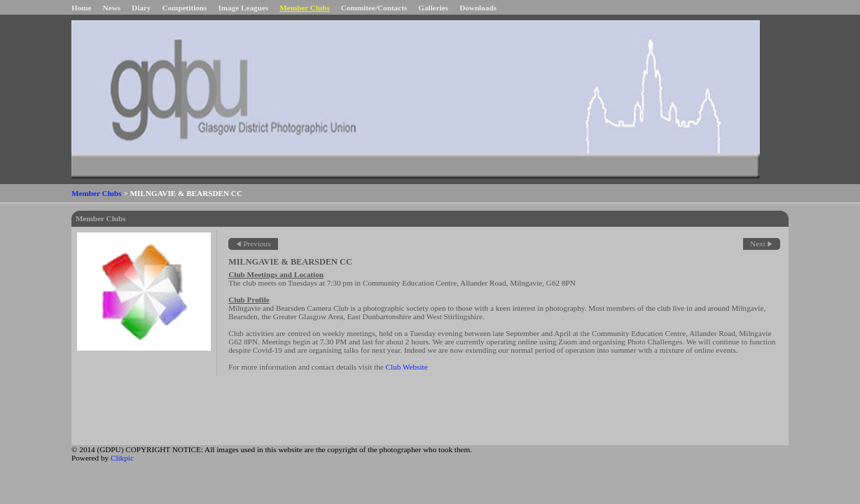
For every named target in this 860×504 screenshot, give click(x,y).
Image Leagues (243, 8)
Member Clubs (305, 8)
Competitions (184, 8)
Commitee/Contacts (374, 8)
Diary (141, 8)
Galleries (433, 8)
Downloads (478, 8)
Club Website (407, 367)
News (112, 8)
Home (82, 8)
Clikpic (122, 458)
